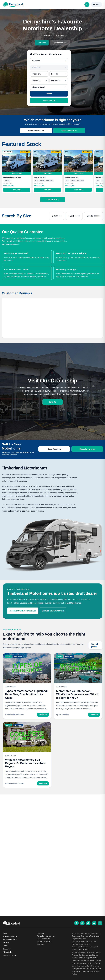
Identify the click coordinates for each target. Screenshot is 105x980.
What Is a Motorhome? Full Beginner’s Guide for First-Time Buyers (26, 763)
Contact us (7, 949)
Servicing (6, 943)
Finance (6, 946)
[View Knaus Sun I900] (47, 161)
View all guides (94, 645)
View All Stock (49, 101)
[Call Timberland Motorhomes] (87, 5)
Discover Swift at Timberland (23, 611)
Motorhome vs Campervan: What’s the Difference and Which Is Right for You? (77, 694)
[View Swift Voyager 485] (78, 161)
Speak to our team (60, 43)
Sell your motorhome (10, 939)
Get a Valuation (54, 449)
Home (5, 933)
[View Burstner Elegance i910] (17, 161)
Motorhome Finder (36, 130)
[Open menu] (97, 5)
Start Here (42, 43)
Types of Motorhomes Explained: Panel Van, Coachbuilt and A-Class (26, 694)
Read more (43, 715)
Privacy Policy (8, 952)
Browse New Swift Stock (53, 611)
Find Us (52, 402)
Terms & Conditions (10, 955)
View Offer (17, 190)
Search (49, 94)
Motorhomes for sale (10, 936)
